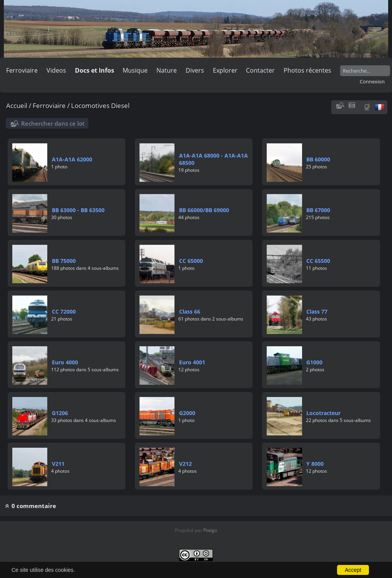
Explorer (225, 70)
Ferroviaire (22, 70)
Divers (195, 70)
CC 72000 (64, 311)
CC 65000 (191, 261)
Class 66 (190, 311)
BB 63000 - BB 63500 (78, 210)
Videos (56, 70)
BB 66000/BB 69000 (204, 210)
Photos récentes (307, 70)
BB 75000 (64, 261)
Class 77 (317, 311)
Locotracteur (323, 413)
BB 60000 (318, 159)
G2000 (187, 413)
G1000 (314, 362)
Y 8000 (315, 464)
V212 (185, 464)
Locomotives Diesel (100, 105)
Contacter (260, 70)
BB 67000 (318, 210)
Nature (167, 70)
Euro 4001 (192, 362)
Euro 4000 (65, 362)
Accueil (17, 105)
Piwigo (210, 530)
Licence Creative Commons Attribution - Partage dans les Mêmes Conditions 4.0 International (259, 564)
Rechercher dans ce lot (53, 123)
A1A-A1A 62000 (72, 159)
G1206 (60, 413)
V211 (58, 464)
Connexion (372, 81)
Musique (135, 70)
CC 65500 (318, 261)
